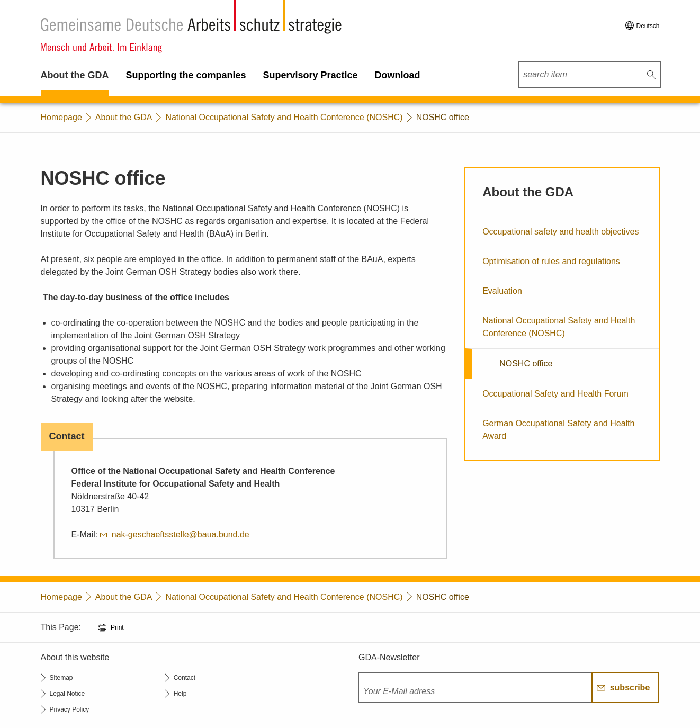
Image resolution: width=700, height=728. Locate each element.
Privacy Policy (70, 709)
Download (398, 75)
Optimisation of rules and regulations (551, 261)
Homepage (61, 117)
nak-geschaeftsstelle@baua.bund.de (181, 534)
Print (117, 627)
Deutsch (648, 26)
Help (180, 694)
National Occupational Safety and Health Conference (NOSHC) (284, 117)
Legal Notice (68, 694)
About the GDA (75, 75)
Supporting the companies (186, 75)
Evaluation (502, 291)
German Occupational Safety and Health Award (558, 430)
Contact (185, 678)
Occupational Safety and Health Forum (555, 394)
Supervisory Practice (311, 75)
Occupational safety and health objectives (560, 232)
